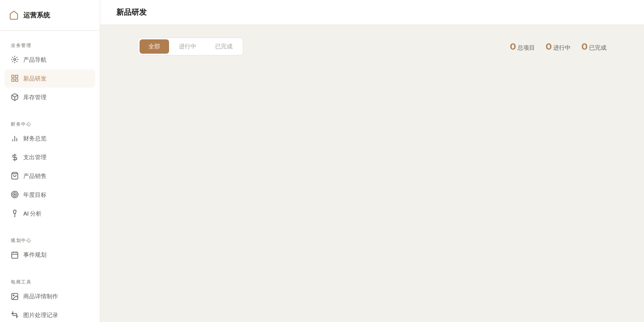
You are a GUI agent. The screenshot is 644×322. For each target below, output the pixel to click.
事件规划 (29, 255)
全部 (154, 46)
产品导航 (29, 59)
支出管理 (29, 157)
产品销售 (29, 176)
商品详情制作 (34, 297)
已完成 (224, 46)
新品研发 (29, 78)
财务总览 (29, 139)
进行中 (188, 46)
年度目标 (29, 195)
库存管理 (29, 97)
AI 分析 (26, 213)
